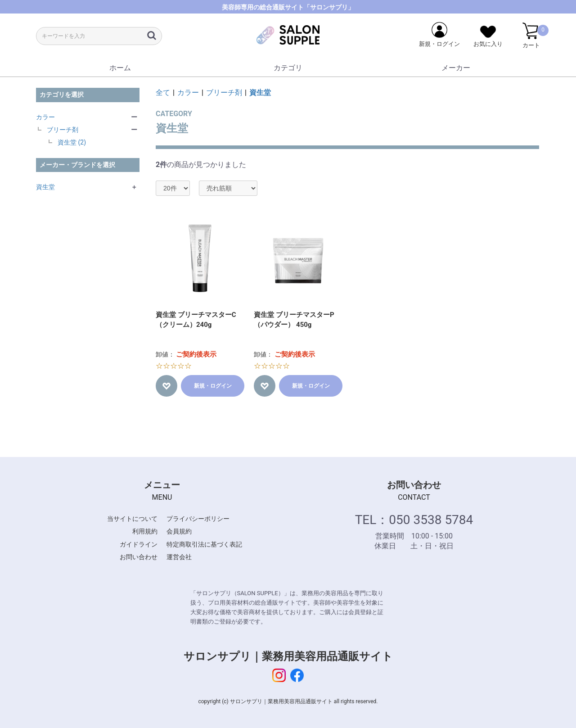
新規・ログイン (213, 386)
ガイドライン (139, 544)
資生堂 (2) (72, 142)
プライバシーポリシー (198, 519)
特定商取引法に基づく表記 (204, 544)
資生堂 (45, 187)
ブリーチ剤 (63, 130)
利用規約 (145, 531)
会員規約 (179, 531)
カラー (45, 117)
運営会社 (179, 557)
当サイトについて (132, 519)
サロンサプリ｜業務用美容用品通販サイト (288, 656)
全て (163, 93)
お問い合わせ (139, 557)
